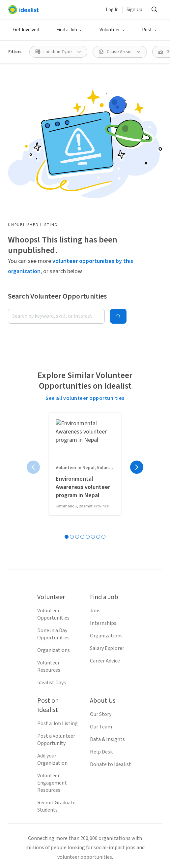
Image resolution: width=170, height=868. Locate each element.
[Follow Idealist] (61, 721)
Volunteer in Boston (31, 839)
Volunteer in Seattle (31, 827)
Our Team (101, 568)
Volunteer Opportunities (53, 455)
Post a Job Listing (57, 564)
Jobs (95, 452)
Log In (112, 10)
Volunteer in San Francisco (91, 839)
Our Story (101, 555)
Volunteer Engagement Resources (52, 624)
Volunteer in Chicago (100, 861)
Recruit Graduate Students (56, 647)
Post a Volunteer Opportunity (56, 581)
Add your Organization (52, 600)
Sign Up (134, 10)
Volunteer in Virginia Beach (38, 861)
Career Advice (105, 502)
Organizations (54, 491)
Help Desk (101, 593)
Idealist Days (52, 524)
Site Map (116, 764)
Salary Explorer (107, 489)
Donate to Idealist (111, 605)
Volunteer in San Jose (85, 827)
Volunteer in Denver (30, 850)
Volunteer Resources (49, 507)
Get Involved (26, 30)
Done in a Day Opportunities (53, 475)
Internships (103, 464)
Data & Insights (107, 580)
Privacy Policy (83, 764)
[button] (69, 30)
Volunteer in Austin (82, 850)
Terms (52, 764)
